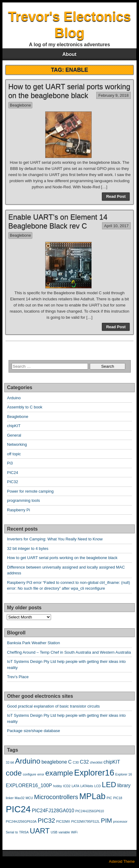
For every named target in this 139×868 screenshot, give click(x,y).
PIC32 (13, 482)
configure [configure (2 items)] (30, 774)
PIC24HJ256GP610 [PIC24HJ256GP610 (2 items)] (90, 811)
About (69, 54)
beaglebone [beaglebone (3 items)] (54, 762)
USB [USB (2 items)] (54, 832)
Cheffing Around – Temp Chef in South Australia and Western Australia (69, 652)
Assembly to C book (25, 407)
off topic (14, 454)
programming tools (24, 500)
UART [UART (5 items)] (40, 831)
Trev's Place (18, 677)
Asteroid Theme (122, 862)
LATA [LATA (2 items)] (75, 786)
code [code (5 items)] (14, 773)
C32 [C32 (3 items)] (84, 762)
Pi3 (10, 463)
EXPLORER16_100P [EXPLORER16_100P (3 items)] (29, 785)
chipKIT (14, 426)
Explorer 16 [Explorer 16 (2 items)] (124, 774)
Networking (17, 444)
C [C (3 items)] (70, 762)
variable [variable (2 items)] (64, 832)
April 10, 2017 (116, 226)
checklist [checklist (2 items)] (96, 762)
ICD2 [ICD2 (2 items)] (67, 786)
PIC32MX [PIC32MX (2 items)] (63, 821)
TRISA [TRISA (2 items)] (24, 832)
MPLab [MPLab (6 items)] (92, 796)
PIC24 (13, 473)
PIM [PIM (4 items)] (106, 820)
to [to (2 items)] (17, 832)
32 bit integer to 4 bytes (28, 549)
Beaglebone (20, 105)
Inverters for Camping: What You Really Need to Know (55, 539)
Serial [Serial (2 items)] (10, 832)
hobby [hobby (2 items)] (58, 786)
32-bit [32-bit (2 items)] (10, 762)
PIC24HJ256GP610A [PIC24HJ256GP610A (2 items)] (21, 821)
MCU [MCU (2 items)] (29, 798)
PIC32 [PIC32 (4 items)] (46, 820)
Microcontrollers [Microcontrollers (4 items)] (56, 797)
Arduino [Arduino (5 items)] (28, 761)
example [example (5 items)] (59, 773)
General (14, 435)
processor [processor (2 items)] (120, 821)
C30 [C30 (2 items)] (76, 762)
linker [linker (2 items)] (10, 798)
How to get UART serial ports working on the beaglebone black (69, 91)
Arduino (14, 398)
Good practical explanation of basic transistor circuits (53, 706)
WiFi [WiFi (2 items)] (74, 832)
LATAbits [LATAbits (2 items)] (87, 786)
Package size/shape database (33, 731)
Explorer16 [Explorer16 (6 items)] (94, 773)
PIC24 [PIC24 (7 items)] (18, 809)
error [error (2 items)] (41, 774)
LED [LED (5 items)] (109, 785)
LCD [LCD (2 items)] (97, 786)
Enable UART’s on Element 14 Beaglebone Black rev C (58, 221)
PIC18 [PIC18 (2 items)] (118, 798)
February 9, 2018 (113, 95)
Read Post (116, 196)
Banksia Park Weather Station (33, 643)
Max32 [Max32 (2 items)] (20, 798)
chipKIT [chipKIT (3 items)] (112, 762)
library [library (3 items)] (124, 785)
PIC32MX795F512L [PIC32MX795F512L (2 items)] (86, 821)
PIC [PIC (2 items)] (109, 798)
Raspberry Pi (18, 510)
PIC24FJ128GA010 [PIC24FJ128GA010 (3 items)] (53, 811)
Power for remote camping (30, 491)
